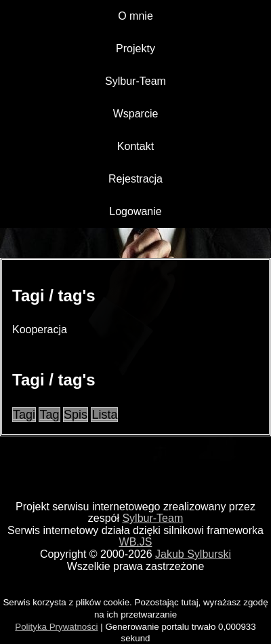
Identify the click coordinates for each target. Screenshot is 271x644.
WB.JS (136, 542)
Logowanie (135, 211)
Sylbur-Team (135, 81)
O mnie (135, 16)
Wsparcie (136, 114)
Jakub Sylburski (193, 554)
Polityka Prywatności (56, 627)
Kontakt (135, 146)
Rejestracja (135, 179)
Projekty (135, 49)
